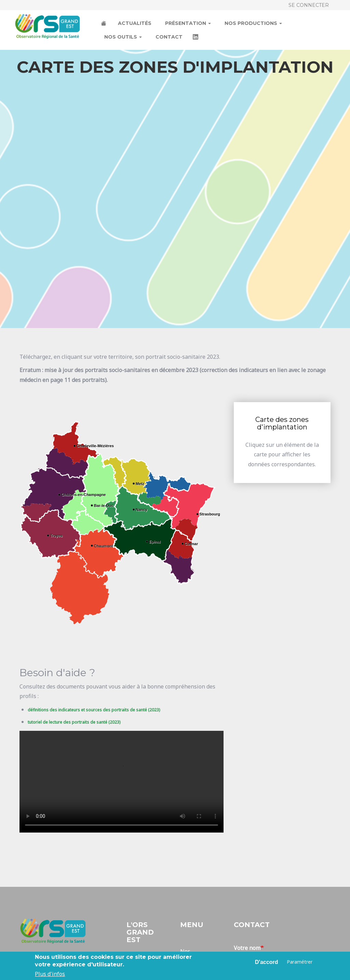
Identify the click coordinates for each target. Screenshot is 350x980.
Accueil (104, 24)
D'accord (267, 962)
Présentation (188, 23)
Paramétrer (300, 962)
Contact (169, 37)
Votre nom (247, 948)
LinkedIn (196, 38)
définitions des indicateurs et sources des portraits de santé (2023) (94, 710)
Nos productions (253, 23)
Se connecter (309, 5)
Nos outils (123, 37)
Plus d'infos (50, 974)
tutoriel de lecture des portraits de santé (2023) (74, 722)
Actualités (135, 23)
